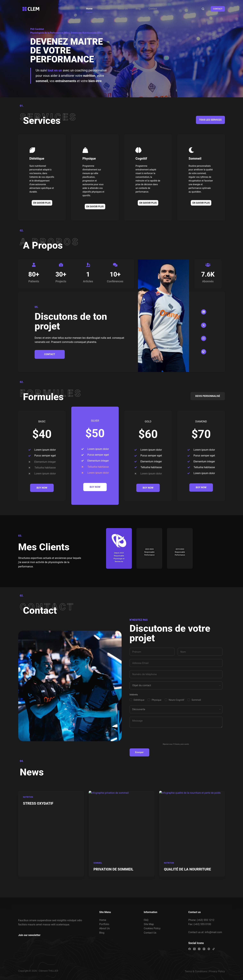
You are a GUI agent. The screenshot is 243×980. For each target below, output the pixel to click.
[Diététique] (32, 150)
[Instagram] (199, 949)
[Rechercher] (203, 9)
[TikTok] (214, 949)
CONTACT (218, 9)
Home (89, 9)
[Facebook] (190, 949)
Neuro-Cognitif (176, 700)
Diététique (37, 159)
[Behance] (209, 949)
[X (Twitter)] (194, 949)
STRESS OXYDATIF (38, 812)
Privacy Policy (217, 971)
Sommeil (196, 700)
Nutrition (28, 806)
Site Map (149, 924)
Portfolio (104, 924)
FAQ (146, 920)
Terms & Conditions (196, 971)
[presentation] (154, 737)
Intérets (134, 695)
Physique (157, 700)
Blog (138, 9)
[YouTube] (204, 949)
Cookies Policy (152, 928)
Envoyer (139, 752)
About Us (123, 9)
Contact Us (150, 933)
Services (105, 9)
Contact (153, 9)
